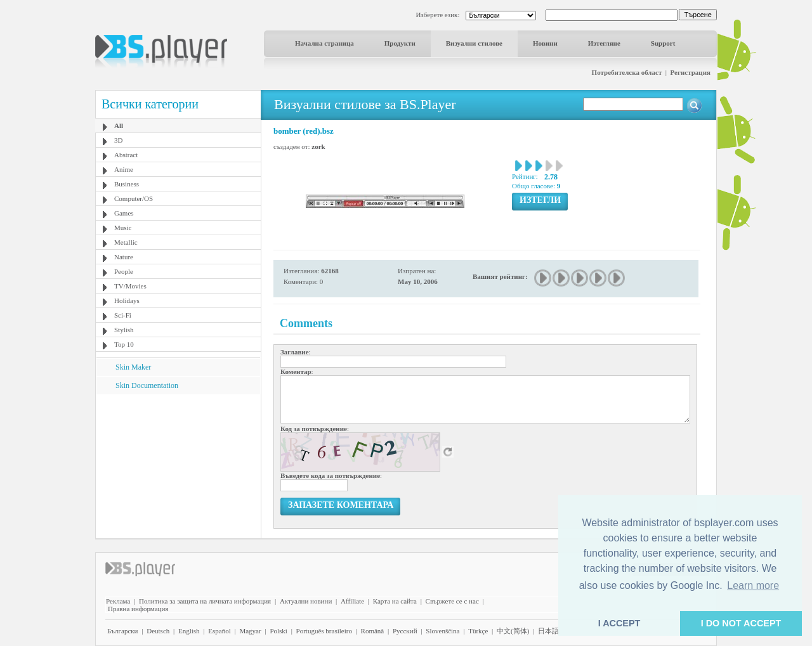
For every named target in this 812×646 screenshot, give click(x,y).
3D (118, 140)
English (189, 631)
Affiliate (352, 601)
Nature (124, 257)
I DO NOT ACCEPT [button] (741, 623)
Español (219, 631)
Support (663, 43)
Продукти (400, 43)
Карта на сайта (395, 601)
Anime (124, 169)
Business (127, 184)
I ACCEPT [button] (619, 623)
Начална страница (324, 43)
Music (123, 228)
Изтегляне (604, 43)
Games (124, 213)
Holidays (127, 300)
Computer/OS (134, 198)
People (124, 271)
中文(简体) (513, 631)
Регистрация (691, 72)
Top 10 (124, 344)
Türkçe (478, 631)
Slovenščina (442, 631)
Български (123, 631)
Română (373, 631)
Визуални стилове (474, 43)
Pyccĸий (405, 631)
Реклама (118, 601)
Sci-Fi (123, 315)
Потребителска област (627, 72)
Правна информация (138, 609)
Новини (545, 43)
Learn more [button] (753, 585)
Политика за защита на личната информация (205, 601)
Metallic (126, 242)
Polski (278, 631)
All (119, 126)
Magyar (250, 631)
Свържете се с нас (452, 601)
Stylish (124, 330)
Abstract (126, 155)
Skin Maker (133, 367)
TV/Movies (130, 286)
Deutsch (158, 631)
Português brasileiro (324, 631)
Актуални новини (306, 601)
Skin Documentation (147, 385)
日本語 (548, 631)
